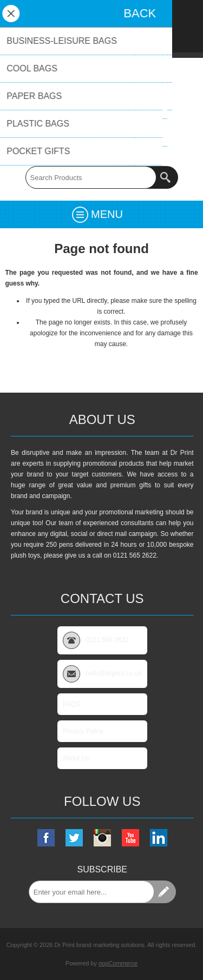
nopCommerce (118, 963)
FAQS (71, 704)
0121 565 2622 (101, 150)
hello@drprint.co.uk (102, 139)
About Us (76, 758)
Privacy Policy (83, 731)
